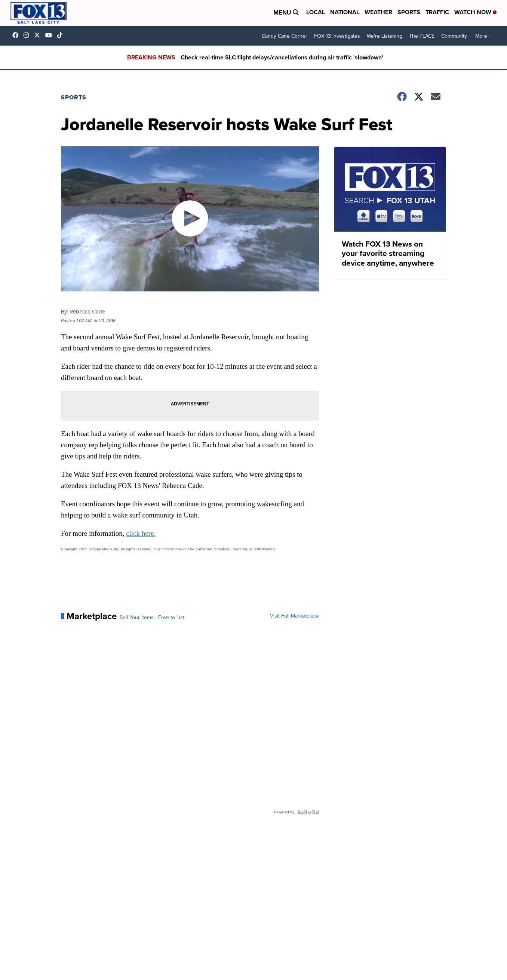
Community (454, 36)
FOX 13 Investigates (337, 36)
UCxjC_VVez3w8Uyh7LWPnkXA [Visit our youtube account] (50, 35)
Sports (409, 12)
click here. (141, 533)
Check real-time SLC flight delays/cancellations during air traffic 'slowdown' (282, 57)
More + (483, 36)
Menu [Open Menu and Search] (286, 13)
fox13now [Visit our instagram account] (28, 35)
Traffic (437, 12)
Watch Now (475, 12)
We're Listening (385, 36)
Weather (378, 12)
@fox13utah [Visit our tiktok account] (62, 35)
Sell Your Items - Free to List (152, 618)
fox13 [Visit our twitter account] (39, 35)
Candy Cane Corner (285, 36)
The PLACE (422, 36)
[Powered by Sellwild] (308, 812)
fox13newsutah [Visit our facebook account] (17, 35)
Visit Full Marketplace (294, 616)
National (345, 12)
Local (316, 12)
